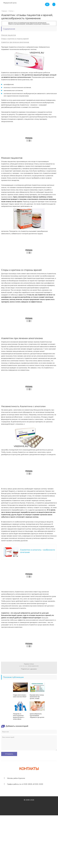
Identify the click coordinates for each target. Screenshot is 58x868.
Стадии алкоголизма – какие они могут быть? (20, 696)
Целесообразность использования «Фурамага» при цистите (37, 716)
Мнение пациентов (8, 35)
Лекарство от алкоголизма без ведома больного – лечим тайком (19, 716)
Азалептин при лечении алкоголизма (15, 42)
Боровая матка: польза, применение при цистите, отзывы (37, 697)
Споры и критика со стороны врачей (15, 39)
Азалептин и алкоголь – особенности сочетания (37, 551)
